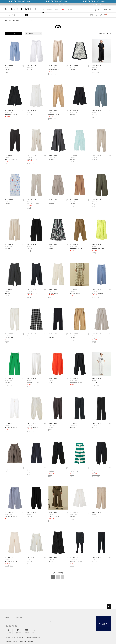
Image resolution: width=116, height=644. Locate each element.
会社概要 (9, 631)
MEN (56, 10)
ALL (43, 10)
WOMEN (50, 10)
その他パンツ (8, 68)
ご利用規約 (8, 637)
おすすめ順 (30, 33)
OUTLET (63, 10)
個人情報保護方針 (19, 637)
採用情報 (27, 631)
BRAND (70, 10)
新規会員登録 (107, 10)
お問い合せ (34, 631)
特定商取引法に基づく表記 (33, 637)
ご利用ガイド (18, 631)
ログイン (101, 10)
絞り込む (14, 33)
